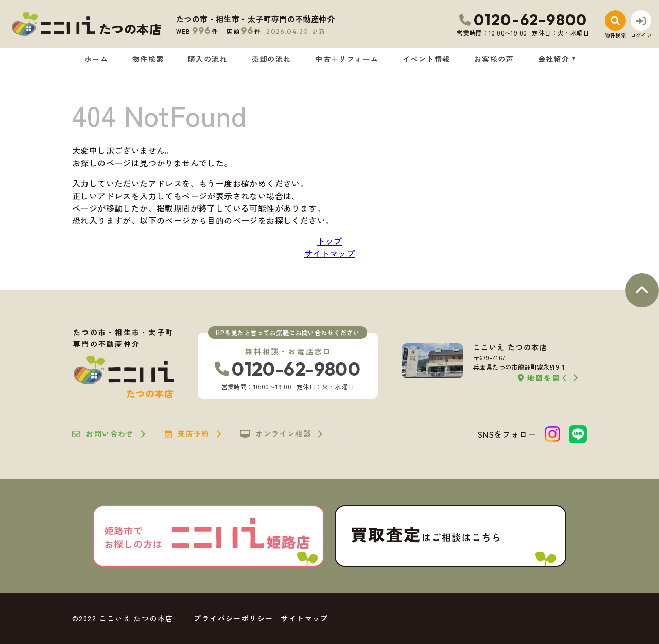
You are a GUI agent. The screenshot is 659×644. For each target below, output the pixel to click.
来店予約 (187, 434)
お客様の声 (494, 59)
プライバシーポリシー (233, 618)
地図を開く (543, 378)
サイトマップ (329, 253)
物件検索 (148, 59)
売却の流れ (272, 59)
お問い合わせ (103, 434)
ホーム (96, 59)
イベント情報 (426, 59)
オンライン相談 (276, 434)
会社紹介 (554, 59)
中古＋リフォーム (347, 59)
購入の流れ (208, 59)
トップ (329, 241)
